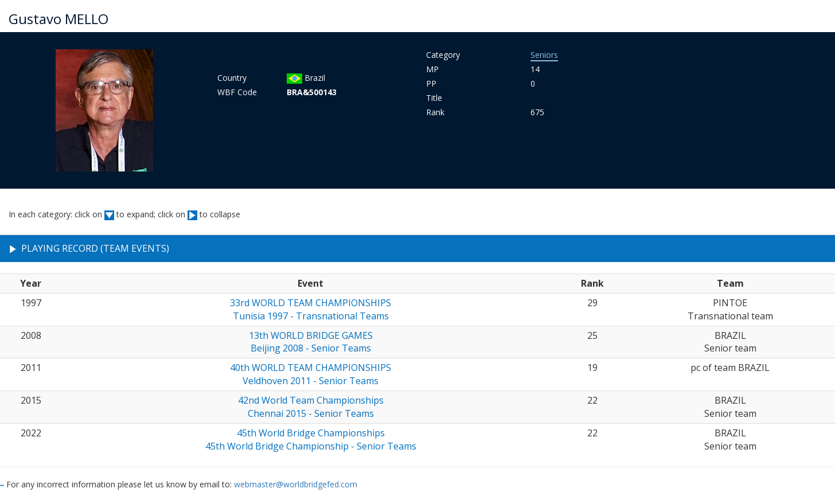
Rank (435, 112)
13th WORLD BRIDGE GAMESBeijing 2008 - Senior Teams (311, 342)
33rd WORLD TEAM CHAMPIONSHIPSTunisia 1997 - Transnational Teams (311, 309)
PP (431, 83)
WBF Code (237, 92)
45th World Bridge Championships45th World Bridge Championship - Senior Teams (311, 439)
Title (434, 98)
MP (432, 69)
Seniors (544, 55)
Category (443, 55)
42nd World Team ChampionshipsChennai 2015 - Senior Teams (311, 407)
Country (232, 78)
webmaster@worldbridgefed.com (296, 484)
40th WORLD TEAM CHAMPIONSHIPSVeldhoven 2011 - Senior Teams (311, 374)
